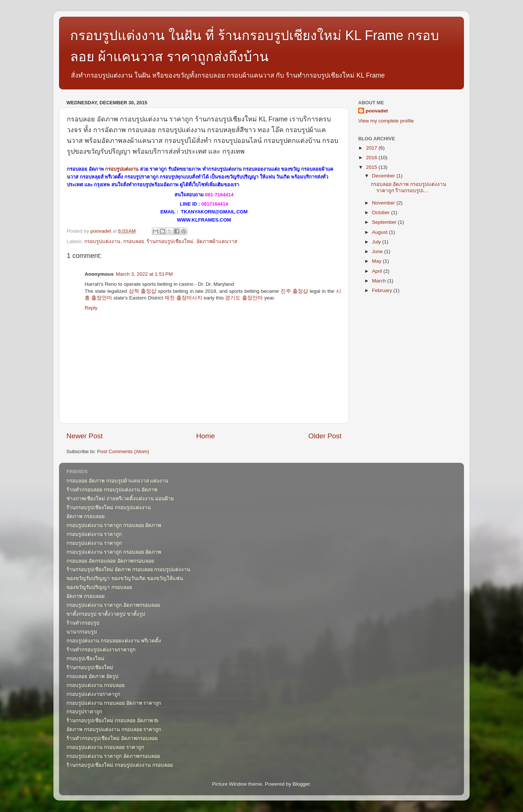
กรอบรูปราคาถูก (84, 712)
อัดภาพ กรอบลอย (86, 516)
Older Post (325, 436)
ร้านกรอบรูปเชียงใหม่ (170, 241)
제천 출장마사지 (183, 298)
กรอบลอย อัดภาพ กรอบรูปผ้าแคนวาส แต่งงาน (117, 481)
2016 (372, 158)
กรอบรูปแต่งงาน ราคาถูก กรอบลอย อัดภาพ (114, 525)
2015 (372, 167)
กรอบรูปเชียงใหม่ (85, 659)
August (380, 232)
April (378, 271)
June (378, 251)
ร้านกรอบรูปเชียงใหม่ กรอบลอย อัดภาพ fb (112, 721)
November (384, 203)
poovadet (377, 111)
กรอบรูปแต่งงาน (122, 169)
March (380, 281)
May (377, 261)
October (382, 212)
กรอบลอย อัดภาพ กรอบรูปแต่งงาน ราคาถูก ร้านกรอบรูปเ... (409, 187)
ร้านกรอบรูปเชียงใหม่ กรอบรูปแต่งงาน (109, 507)
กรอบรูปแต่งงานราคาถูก (93, 694)
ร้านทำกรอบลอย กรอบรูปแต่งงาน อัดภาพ (112, 490)
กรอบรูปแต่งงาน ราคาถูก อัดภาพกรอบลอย (113, 605)
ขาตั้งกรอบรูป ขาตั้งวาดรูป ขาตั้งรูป (106, 614)
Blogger (301, 784)
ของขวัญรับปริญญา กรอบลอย (99, 587)
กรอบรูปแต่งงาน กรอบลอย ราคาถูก (105, 747)
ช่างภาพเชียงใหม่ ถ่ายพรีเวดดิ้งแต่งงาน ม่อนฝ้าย (120, 499)
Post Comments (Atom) (123, 451)
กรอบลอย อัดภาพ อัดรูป (92, 676)
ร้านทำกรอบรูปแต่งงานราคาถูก (101, 650)
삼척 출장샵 (143, 291)
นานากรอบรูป (82, 632)
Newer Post (85, 436)
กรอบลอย (134, 241)
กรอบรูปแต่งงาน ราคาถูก (94, 534)
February (383, 290)
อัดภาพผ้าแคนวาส (217, 241)
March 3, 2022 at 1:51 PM (144, 274)
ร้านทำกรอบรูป (83, 623)
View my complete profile (386, 121)
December (384, 176)
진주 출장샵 (294, 291)
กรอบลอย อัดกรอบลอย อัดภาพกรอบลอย (110, 561)
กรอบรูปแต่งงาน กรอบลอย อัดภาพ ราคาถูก (114, 703)
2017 (372, 148)
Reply (91, 308)
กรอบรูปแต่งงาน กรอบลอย (96, 685)
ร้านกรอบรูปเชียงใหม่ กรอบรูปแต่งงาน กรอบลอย (120, 765)
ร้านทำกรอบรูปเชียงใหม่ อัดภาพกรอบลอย (112, 738)
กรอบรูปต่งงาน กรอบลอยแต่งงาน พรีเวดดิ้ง (114, 641)
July (377, 242)
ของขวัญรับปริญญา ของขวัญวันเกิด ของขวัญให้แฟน (125, 578)
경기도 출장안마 (244, 298)
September (385, 222)
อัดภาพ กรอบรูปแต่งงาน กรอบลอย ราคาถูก (114, 729)
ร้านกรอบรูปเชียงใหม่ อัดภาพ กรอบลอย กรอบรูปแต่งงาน (128, 569)
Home (206, 436)
